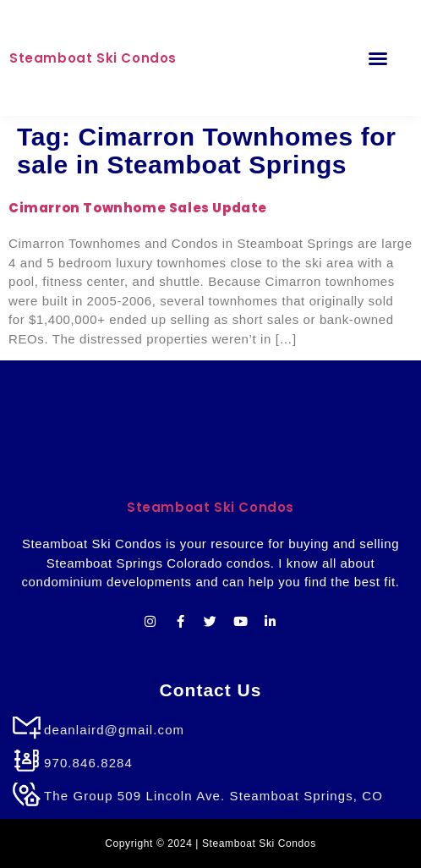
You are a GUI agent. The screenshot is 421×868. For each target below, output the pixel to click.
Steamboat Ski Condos (93, 58)
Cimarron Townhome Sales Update (138, 208)
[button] (378, 58)
